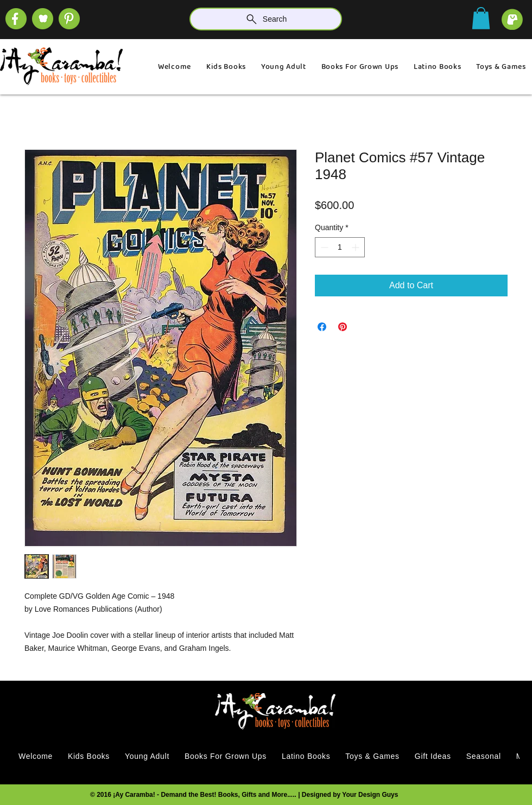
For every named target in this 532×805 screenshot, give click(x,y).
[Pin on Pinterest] (343, 327)
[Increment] (356, 247)
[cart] (512, 19)
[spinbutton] (340, 247)
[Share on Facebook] (322, 327)
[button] (481, 18)
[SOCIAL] (69, 19)
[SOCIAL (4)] (16, 19)
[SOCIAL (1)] (43, 19)
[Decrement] (323, 247)
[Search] (266, 19)
